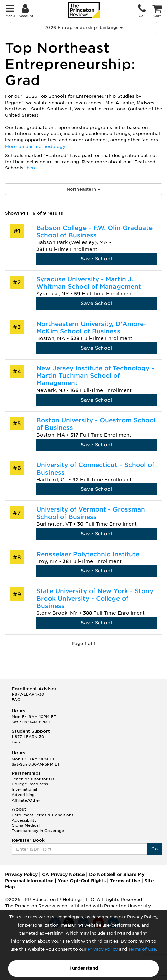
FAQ (16, 700)
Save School (97, 259)
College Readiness (30, 784)
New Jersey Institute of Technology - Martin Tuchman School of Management (95, 376)
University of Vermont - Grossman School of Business (91, 513)
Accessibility (24, 820)
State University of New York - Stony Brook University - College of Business (95, 598)
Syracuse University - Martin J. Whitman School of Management (89, 283)
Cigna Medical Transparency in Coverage (38, 828)
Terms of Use (142, 949)
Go (154, 849)
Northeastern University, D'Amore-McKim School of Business (91, 328)
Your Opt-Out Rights (82, 881)
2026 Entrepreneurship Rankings (83, 27)
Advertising (23, 795)
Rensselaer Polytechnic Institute (88, 554)
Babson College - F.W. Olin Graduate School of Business (94, 231)
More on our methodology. (36, 146)
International (24, 789)
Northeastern (83, 189)
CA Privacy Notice (63, 875)
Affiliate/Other (26, 800)
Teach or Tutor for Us (33, 779)
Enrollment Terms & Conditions (43, 815)
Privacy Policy (103, 949)
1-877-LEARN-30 (28, 694)
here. (32, 168)
